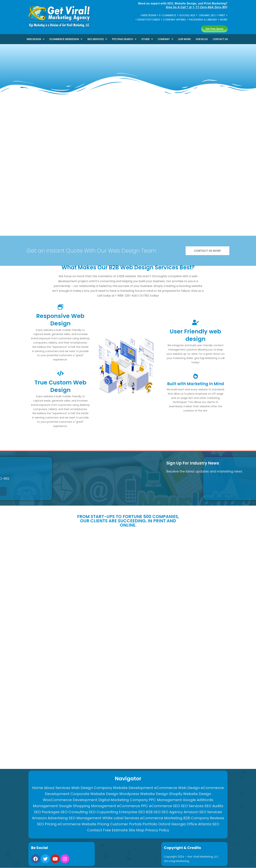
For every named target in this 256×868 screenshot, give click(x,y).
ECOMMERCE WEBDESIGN (66, 39)
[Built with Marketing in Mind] (196, 376)
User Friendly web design (195, 335)
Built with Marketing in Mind (196, 384)
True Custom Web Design (60, 386)
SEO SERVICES (97, 39)
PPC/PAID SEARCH (124, 39)
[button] (36, 39)
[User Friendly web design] (196, 322)
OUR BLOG (202, 39)
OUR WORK (184, 39)
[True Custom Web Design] (60, 373)
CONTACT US (220, 39)
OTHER (147, 39)
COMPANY (166, 39)
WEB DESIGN (36, 39)
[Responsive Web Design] (60, 307)
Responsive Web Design (60, 320)
